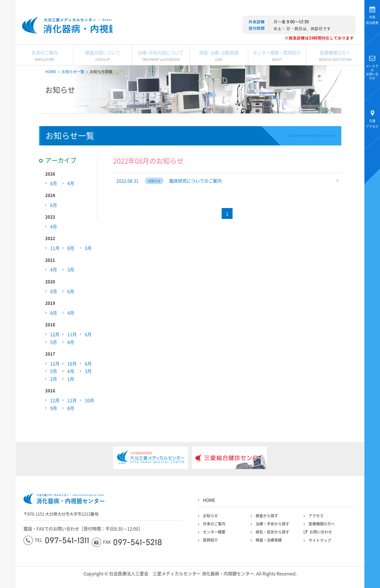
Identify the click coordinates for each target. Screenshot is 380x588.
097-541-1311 (56, 553)
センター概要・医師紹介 (277, 67)
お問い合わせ (372, 72)
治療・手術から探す (272, 537)
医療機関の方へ (335, 67)
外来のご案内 (44, 67)
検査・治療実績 (269, 553)
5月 (54, 354)
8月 (71, 261)
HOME (51, 84)
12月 (55, 347)
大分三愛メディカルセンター (8, 82)
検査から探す (267, 529)
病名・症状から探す (272, 545)
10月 (72, 376)
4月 (71, 196)
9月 (54, 420)
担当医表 (372, 20)
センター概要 (214, 545)
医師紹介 (210, 553)
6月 (54, 196)
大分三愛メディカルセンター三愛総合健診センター (88, 30)
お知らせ (210, 529)
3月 (88, 261)
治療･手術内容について (161, 67)
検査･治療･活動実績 (219, 67)
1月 (71, 391)
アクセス (372, 123)
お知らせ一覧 (73, 84)
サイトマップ (320, 553)
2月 (54, 391)
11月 (55, 261)
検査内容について (102, 67)
